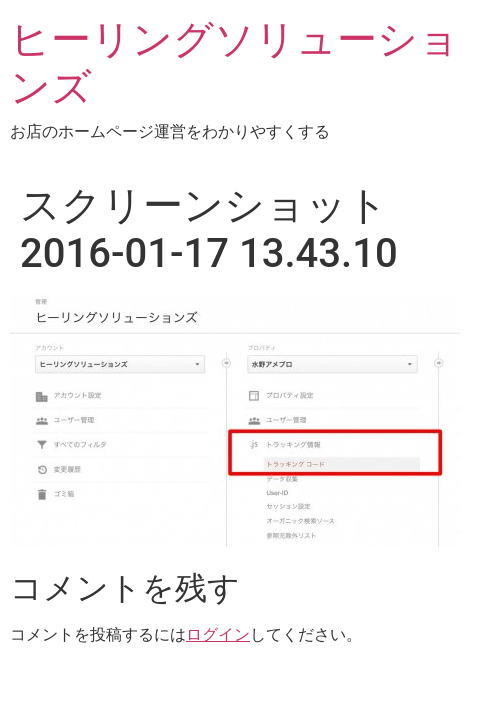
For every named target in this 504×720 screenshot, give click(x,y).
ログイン (218, 634)
